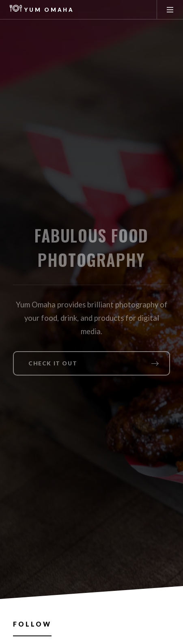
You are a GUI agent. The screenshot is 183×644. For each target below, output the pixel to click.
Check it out (53, 363)
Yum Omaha (42, 10)
